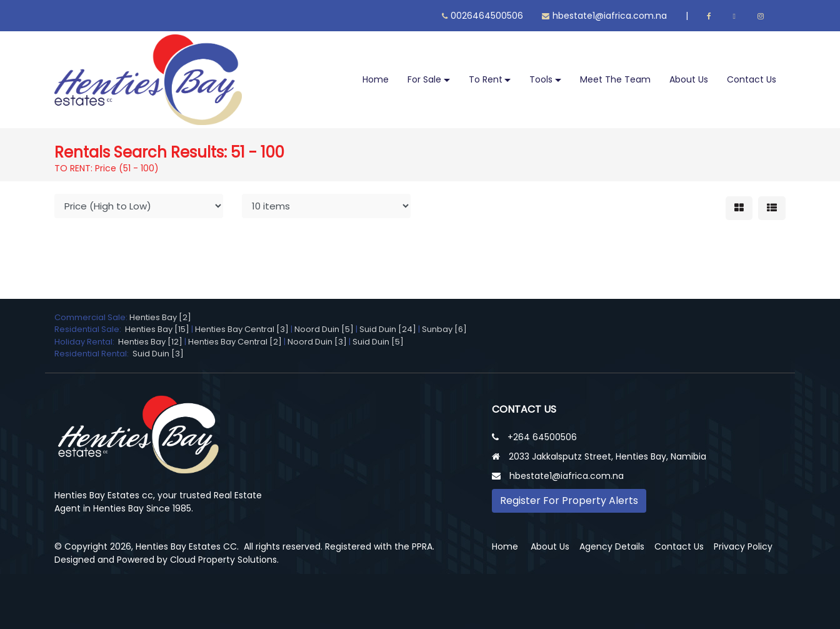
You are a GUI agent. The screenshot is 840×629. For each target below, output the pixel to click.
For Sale (424, 79)
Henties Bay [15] (157, 329)
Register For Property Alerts (569, 501)
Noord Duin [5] (324, 329)
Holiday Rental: (86, 342)
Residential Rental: (93, 354)
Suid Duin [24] (388, 329)
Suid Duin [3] (158, 354)
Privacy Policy (743, 546)
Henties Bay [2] (160, 317)
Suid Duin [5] (378, 342)
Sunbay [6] (444, 329)
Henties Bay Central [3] (242, 329)
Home (376, 79)
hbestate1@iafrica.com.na (604, 16)
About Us (689, 79)
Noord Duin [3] (317, 342)
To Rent (486, 79)
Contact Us (752, 79)
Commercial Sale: (92, 317)
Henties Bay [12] (150, 342)
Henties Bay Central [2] (235, 342)
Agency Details (612, 546)
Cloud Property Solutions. (224, 560)
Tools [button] (541, 79)
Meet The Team (615, 79)
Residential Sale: (90, 329)
